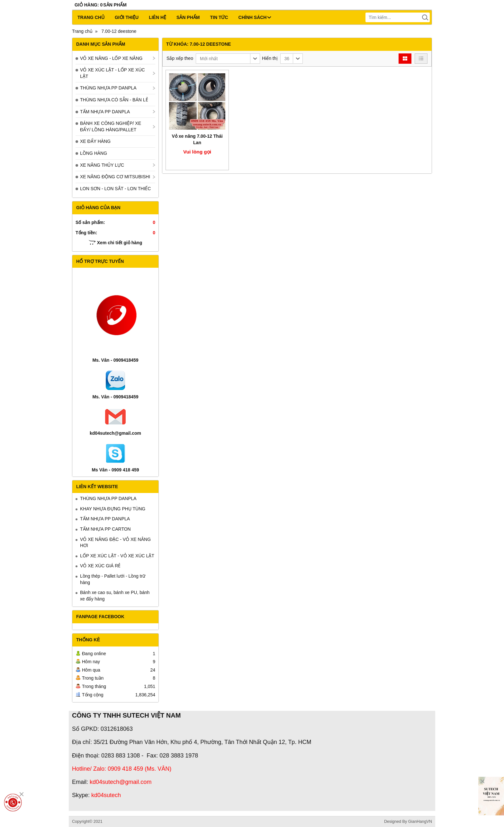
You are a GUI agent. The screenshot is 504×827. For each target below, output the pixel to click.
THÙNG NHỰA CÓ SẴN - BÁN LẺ (114, 100)
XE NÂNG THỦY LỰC (102, 165)
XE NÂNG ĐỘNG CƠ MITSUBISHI (115, 177)
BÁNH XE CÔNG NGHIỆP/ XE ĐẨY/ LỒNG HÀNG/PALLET (111, 126)
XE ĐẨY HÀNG (95, 141)
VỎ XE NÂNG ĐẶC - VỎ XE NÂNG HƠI (115, 543)
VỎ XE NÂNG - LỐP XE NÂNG (111, 58)
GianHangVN (420, 822)
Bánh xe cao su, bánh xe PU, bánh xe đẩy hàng (115, 596)
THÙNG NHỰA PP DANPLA (108, 88)
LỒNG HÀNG (94, 153)
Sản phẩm (188, 17)
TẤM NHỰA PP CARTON (105, 529)
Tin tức (219, 17)
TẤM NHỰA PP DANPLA (105, 112)
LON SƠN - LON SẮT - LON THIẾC (115, 189)
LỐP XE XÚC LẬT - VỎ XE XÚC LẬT (117, 556)
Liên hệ (157, 17)
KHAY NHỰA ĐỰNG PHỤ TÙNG (113, 509)
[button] (228, 59)
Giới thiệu (127, 17)
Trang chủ (91, 17)
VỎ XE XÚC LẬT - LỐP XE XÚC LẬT (113, 73)
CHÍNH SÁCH (255, 17)
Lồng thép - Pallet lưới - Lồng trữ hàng (113, 579)
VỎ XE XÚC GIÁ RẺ (100, 566)
